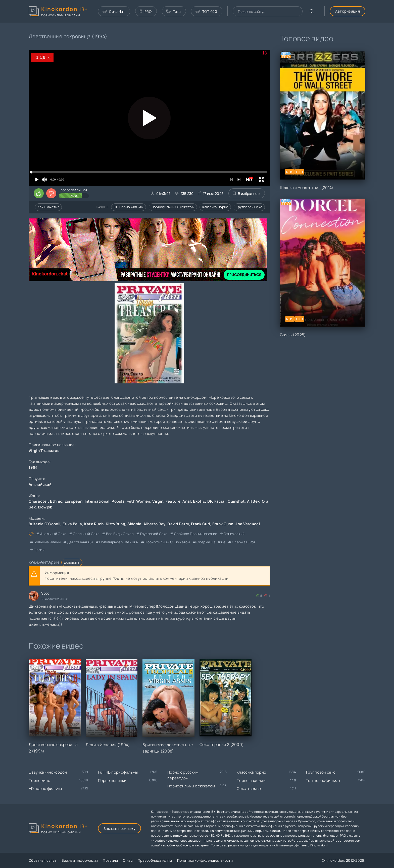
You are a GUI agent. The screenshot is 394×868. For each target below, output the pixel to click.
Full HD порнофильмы (118, 772)
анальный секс (53, 534)
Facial (220, 501)
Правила (110, 860)
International (97, 501)
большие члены (47, 542)
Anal (187, 501)
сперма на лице (211, 542)
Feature (173, 501)
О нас (128, 860)
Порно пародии (251, 780)
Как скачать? (48, 207)
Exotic (199, 501)
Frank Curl (201, 524)
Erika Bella (72, 524)
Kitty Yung (115, 524)
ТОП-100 (206, 11)
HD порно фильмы (129, 207)
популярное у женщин (119, 542)
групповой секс (154, 534)
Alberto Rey (154, 524)
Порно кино (39, 780)
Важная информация (80, 860)
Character (38, 501)
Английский (40, 484)
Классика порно (215, 207)
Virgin (158, 501)
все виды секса (120, 534)
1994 (33, 467)
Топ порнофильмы (323, 780)
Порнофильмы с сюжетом (173, 207)
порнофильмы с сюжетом (167, 542)
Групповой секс (249, 207)
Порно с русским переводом (183, 775)
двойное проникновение (195, 534)
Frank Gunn (223, 524)
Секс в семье (249, 789)
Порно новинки (112, 780)
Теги (174, 11)
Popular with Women (131, 501)
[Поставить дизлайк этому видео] (51, 193)
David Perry (178, 524)
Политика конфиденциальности (205, 860)
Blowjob (45, 507)
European (73, 501)
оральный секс (86, 534)
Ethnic (56, 501)
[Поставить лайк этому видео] (39, 193)
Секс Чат (114, 11)
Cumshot (236, 501)
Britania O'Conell (44, 524)
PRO (146, 11)
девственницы (80, 542)
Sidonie (134, 524)
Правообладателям (155, 860)
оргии (39, 550)
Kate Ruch (94, 524)
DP (210, 501)
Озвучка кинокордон (48, 772)
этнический (234, 534)
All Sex (253, 501)
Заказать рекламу (119, 828)
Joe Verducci (248, 524)
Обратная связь (43, 860)
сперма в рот (244, 542)
